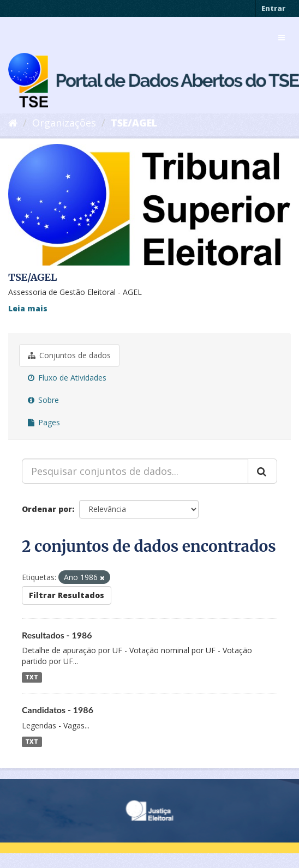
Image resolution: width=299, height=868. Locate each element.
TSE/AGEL (134, 123)
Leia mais (28, 308)
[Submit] (262, 471)
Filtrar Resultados (67, 595)
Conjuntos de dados (69, 355)
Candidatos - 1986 (58, 710)
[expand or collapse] (282, 38)
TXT (32, 677)
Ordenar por (47, 509)
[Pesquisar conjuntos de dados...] (135, 471)
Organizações (64, 123)
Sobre (43, 400)
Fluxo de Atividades (67, 378)
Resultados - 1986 (57, 635)
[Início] (13, 123)
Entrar (273, 8)
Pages (44, 422)
